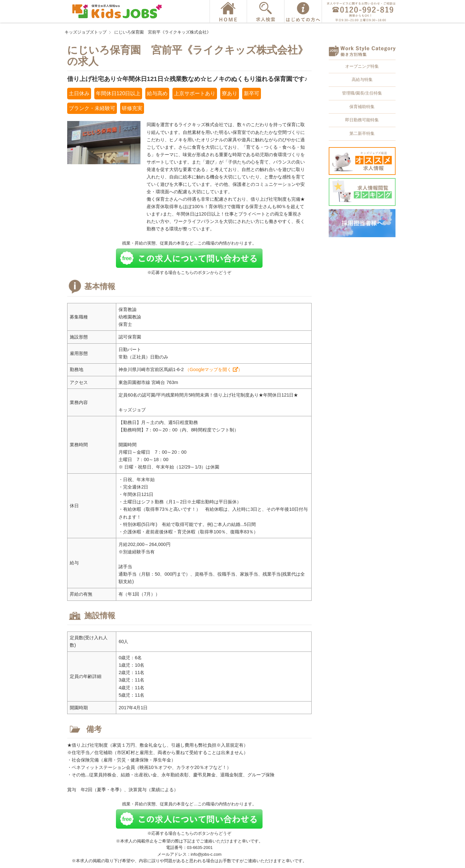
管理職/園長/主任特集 (362, 93)
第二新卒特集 (362, 133)
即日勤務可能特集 (362, 120)
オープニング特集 (362, 66)
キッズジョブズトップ (86, 32)
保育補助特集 (362, 107)
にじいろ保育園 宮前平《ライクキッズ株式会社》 (163, 32)
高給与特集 (362, 80)
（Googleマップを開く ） (214, 369)
